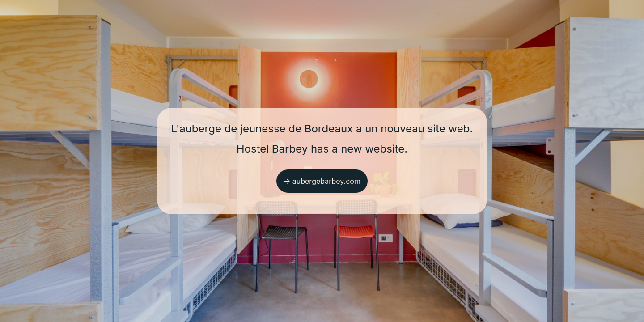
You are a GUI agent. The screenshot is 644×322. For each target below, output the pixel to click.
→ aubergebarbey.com (322, 181)
